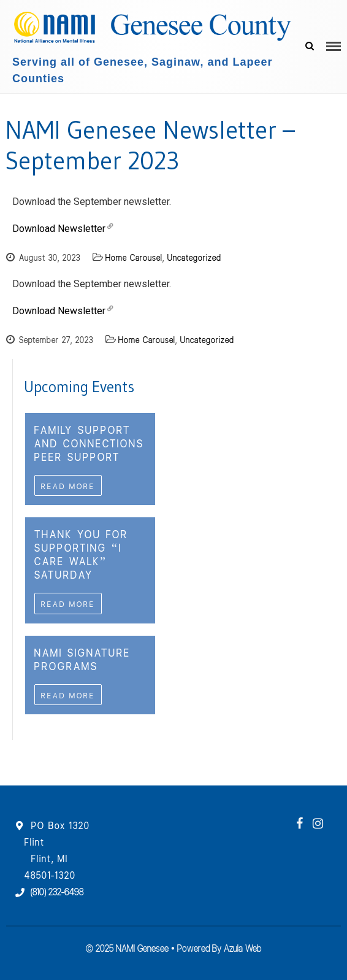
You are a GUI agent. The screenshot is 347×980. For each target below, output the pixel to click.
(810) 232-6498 (57, 891)
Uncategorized (194, 257)
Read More (68, 485)
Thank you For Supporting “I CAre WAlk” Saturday (81, 554)
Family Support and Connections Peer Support (89, 442)
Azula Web (242, 947)
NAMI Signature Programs (82, 658)
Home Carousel (134, 257)
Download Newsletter (59, 229)
